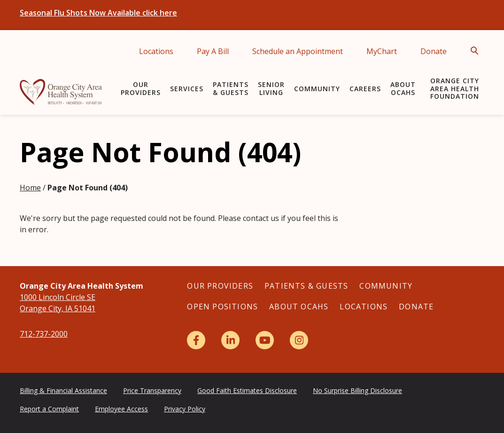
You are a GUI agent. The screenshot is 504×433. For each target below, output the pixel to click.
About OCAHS (403, 88)
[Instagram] (299, 340)
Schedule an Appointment (298, 51)
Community (317, 89)
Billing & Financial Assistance (63, 390)
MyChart (382, 51)
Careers (365, 89)
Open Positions (222, 307)
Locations (156, 51)
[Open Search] (477, 51)
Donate (434, 51)
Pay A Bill (213, 51)
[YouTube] (265, 340)
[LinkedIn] (230, 340)
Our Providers (141, 88)
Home (30, 188)
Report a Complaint (49, 409)
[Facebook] (196, 340)
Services (187, 89)
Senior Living (271, 88)
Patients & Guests (231, 88)
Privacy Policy (185, 409)
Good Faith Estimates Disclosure (247, 390)
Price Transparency (152, 390)
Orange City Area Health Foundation (455, 89)
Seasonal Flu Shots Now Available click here (98, 13)
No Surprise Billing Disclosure (357, 390)
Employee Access (121, 409)
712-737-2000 (44, 334)
